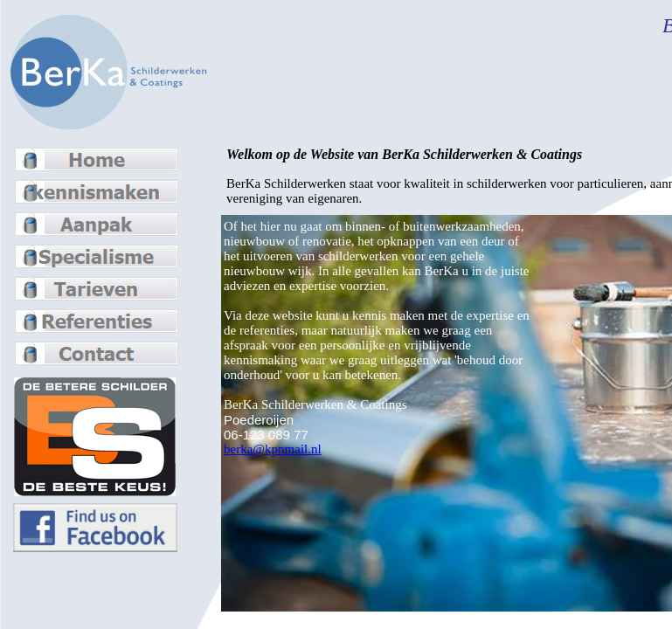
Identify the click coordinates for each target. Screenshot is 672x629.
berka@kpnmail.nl (273, 449)
